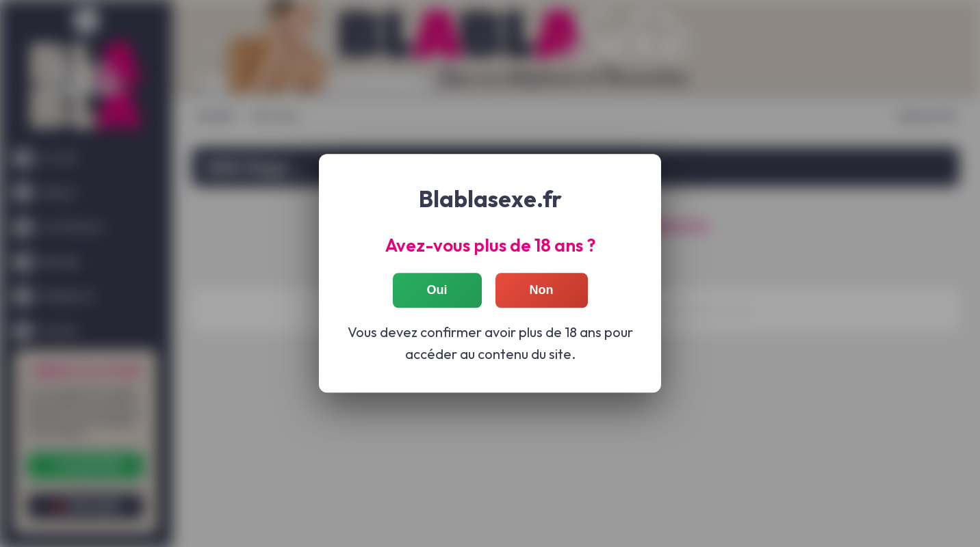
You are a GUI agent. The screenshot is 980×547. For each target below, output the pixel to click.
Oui (437, 291)
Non (542, 291)
